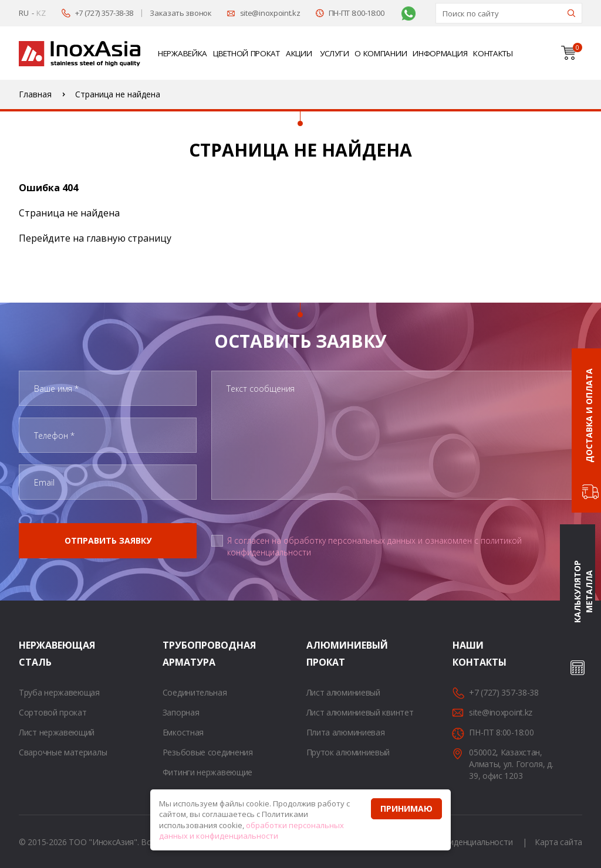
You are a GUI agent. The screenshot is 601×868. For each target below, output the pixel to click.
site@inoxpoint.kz (270, 13)
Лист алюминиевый (343, 692)
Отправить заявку (108, 540)
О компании (381, 53)
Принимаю (406, 808)
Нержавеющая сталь (33, 654)
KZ (41, 13)
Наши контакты (467, 654)
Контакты (493, 53)
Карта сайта (558, 842)
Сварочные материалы (63, 752)
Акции (299, 53)
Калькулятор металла (583, 591)
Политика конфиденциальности (451, 842)
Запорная (181, 712)
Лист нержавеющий (57, 732)
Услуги (334, 53)
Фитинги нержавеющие (207, 772)
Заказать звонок (181, 13)
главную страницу (129, 238)
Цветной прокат (247, 53)
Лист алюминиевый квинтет (360, 712)
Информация (440, 53)
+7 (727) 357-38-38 (104, 13)
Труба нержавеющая (59, 692)
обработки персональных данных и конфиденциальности (251, 831)
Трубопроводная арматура (177, 654)
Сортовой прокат (53, 712)
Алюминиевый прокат (321, 654)
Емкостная (183, 732)
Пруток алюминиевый (348, 752)
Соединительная (195, 692)
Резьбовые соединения (208, 752)
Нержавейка (183, 53)
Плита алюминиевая (346, 732)
